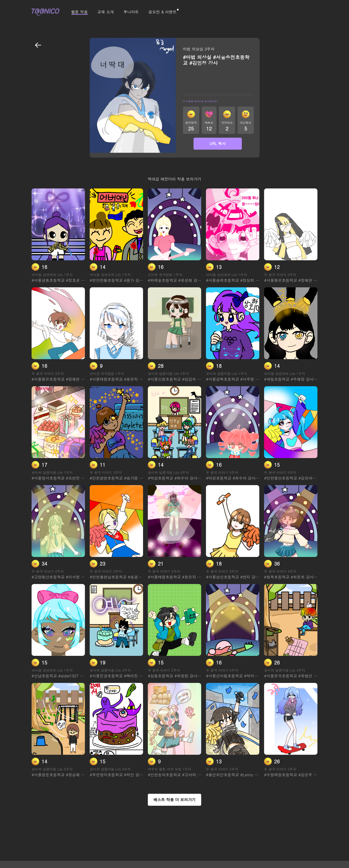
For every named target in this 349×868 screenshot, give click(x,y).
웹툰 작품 (80, 12)
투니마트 (131, 12)
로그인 (295, 12)
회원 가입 (311, 12)
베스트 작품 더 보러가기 (174, 800)
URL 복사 (217, 144)
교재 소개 (106, 12)
